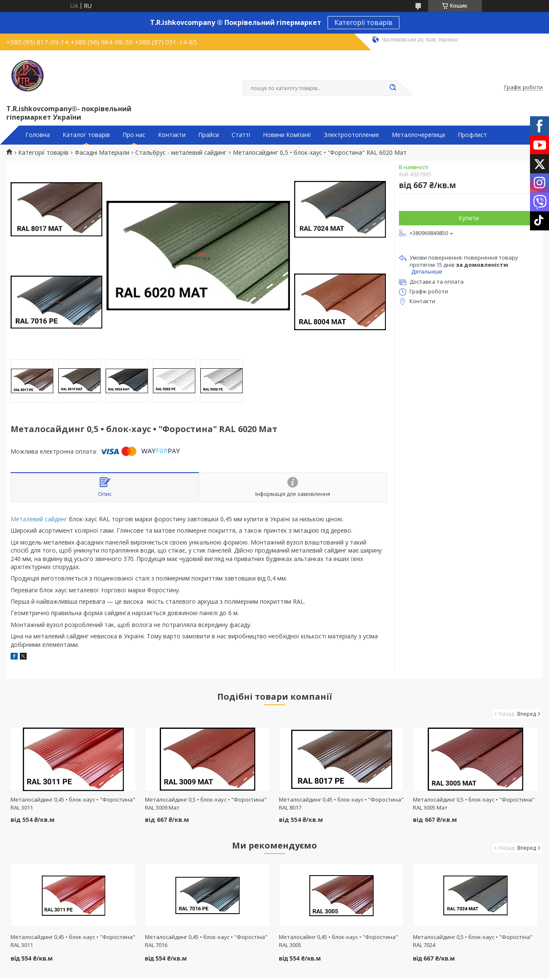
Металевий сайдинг (39, 519)
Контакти (172, 135)
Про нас (134, 135)
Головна (38, 135)
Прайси (209, 135)
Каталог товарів (86, 135)
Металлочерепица (418, 135)
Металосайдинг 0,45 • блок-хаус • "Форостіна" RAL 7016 (206, 941)
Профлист (472, 135)
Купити (469, 218)
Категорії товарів (363, 22)
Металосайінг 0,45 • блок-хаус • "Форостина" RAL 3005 (339, 941)
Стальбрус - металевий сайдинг (181, 153)
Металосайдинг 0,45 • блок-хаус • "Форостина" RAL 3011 (73, 941)
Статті (241, 135)
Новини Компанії (287, 135)
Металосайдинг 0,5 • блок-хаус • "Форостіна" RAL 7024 (473, 941)
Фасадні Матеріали (102, 153)
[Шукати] (393, 88)
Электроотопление (351, 135)
